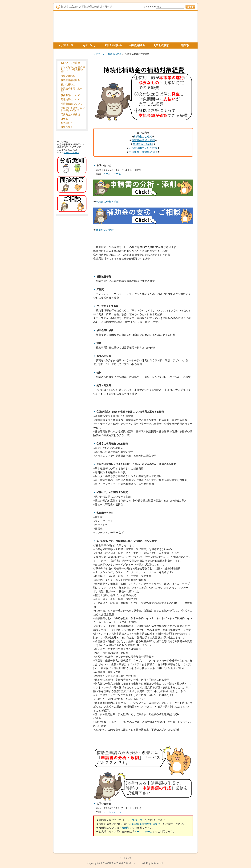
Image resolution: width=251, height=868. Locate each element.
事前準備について (70, 95)
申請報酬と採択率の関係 (143, 152)
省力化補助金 (68, 84)
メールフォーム (112, 174)
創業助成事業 (161, 45)
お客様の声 (67, 123)
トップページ (98, 54)
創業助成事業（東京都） (71, 90)
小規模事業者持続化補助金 (145, 824)
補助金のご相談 (143, 137)
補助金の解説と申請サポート (125, 863)
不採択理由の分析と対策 (143, 148)
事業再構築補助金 (70, 80)
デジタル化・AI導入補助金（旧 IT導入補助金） (73, 69)
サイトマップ (125, 858)
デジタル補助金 (113, 45)
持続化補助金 (115, 54)
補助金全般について (71, 104)
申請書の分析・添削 (143, 140)
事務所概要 (67, 127)
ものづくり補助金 (70, 63)
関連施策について (70, 100)
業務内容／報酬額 (143, 144)
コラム (64, 119)
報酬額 (125, 828)
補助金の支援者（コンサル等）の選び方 (73, 109)
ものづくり (89, 45)
